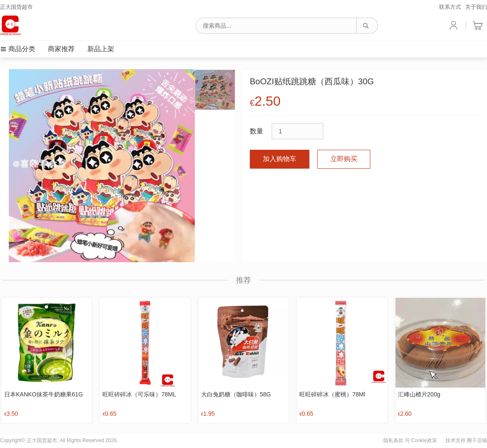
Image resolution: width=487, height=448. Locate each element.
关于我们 (476, 7)
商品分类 (18, 49)
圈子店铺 (477, 440)
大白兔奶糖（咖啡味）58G (236, 394)
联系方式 (450, 7)
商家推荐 (61, 49)
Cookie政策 (424, 440)
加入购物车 (280, 159)
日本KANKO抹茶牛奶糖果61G (43, 394)
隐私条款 (393, 440)
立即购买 (344, 159)
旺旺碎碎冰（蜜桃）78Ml (332, 394)
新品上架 (101, 49)
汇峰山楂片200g (419, 394)
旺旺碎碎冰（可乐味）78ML (139, 394)
